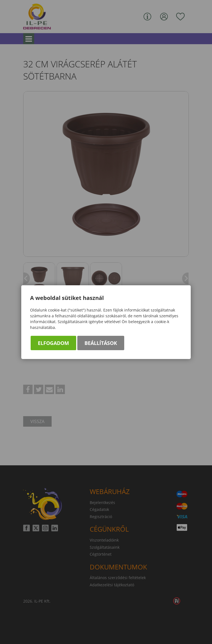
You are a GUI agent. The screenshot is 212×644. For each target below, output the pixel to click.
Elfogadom (53, 343)
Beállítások (101, 343)
